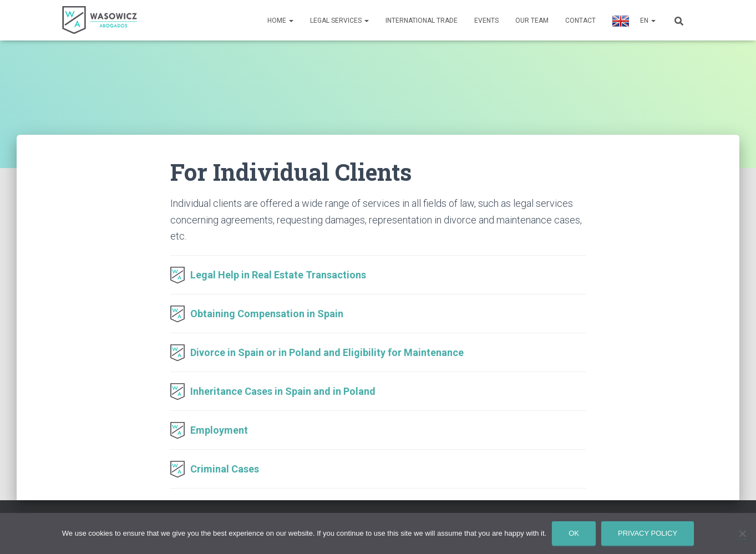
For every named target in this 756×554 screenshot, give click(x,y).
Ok (574, 533)
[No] (742, 533)
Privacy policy (648, 533)
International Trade (422, 21)
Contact (580, 21)
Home (280, 21)
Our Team (532, 21)
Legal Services (339, 21)
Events (486, 21)
